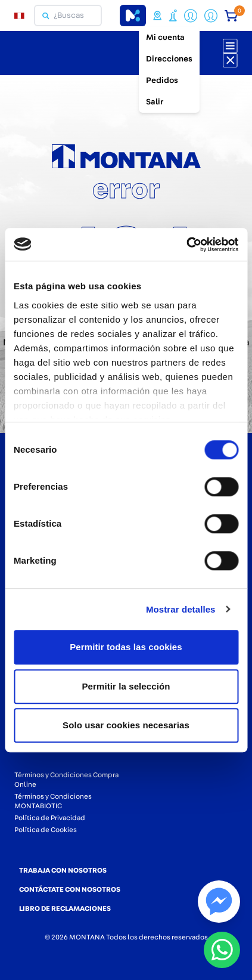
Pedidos (162, 81)
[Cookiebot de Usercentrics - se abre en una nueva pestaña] (186, 245)
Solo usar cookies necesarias (126, 725)
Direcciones (169, 59)
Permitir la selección (126, 686)
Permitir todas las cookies (126, 647)
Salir (155, 102)
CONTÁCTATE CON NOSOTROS (70, 889)
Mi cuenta (165, 38)
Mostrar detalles (181, 609)
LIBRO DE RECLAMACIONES (65, 908)
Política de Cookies (46, 830)
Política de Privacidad (50, 818)
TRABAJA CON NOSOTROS (63, 870)
